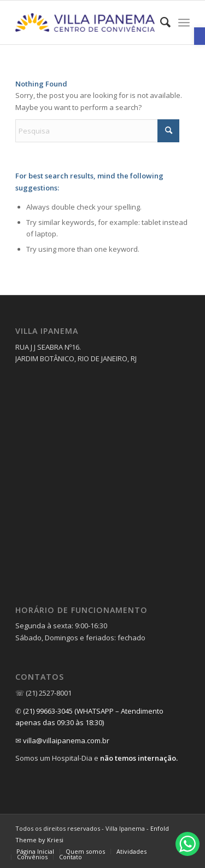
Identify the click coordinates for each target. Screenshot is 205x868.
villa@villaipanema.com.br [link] (66, 740)
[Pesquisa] (97, 131)
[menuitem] (160, 22)
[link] (200, 36)
